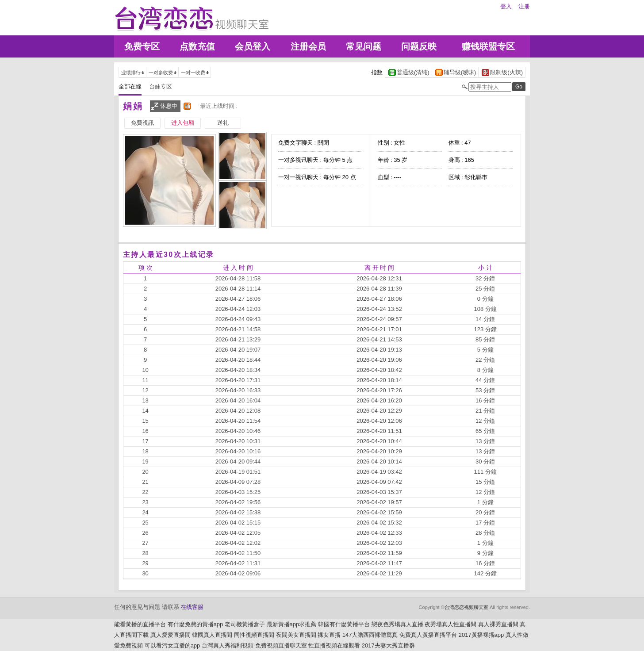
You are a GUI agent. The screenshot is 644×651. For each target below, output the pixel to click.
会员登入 (253, 46)
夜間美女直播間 (296, 635)
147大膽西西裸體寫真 (370, 635)
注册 (524, 6)
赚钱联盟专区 (488, 46)
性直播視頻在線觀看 (334, 645)
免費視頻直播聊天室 (281, 645)
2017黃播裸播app (481, 635)
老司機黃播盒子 (245, 624)
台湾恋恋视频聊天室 (466, 607)
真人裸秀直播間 (498, 624)
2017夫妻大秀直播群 (388, 645)
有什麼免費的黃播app (195, 624)
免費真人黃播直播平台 (428, 635)
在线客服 (192, 607)
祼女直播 (329, 635)
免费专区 (142, 46)
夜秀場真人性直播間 (450, 624)
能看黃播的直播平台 (140, 624)
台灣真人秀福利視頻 (228, 645)
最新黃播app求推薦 (292, 624)
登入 (506, 6)
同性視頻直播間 (254, 635)
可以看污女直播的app (172, 645)
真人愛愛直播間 (171, 635)
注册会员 (308, 46)
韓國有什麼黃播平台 (344, 624)
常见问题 (364, 46)
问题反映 (419, 46)
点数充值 (197, 46)
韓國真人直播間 (212, 635)
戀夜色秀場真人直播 (397, 624)
